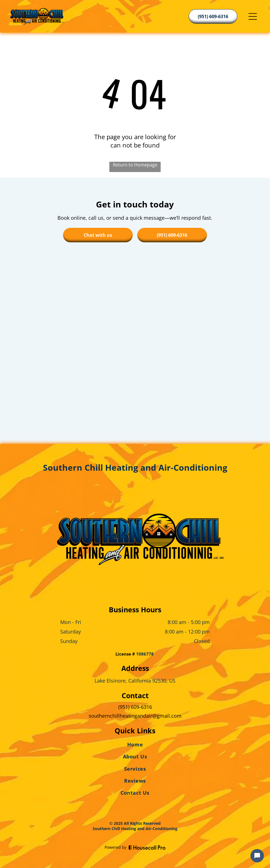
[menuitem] (135, 746)
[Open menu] (253, 16)
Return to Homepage (135, 165)
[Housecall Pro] (147, 847)
